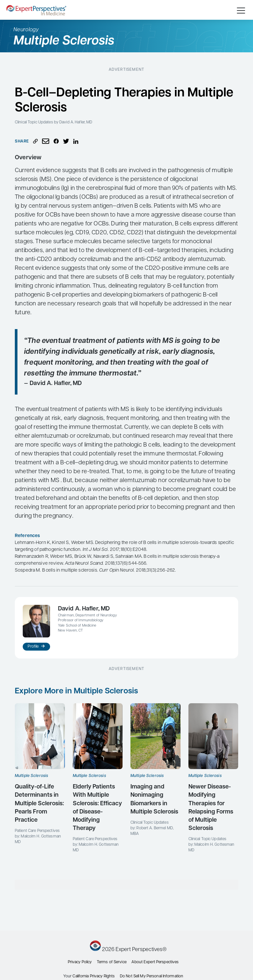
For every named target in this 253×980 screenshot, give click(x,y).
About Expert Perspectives (155, 962)
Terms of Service (112, 962)
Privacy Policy (80, 962)
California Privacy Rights (94, 976)
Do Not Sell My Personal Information (152, 976)
